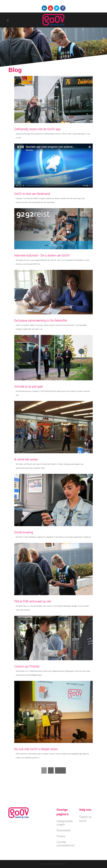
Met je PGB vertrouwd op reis (33, 601)
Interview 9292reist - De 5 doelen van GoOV (42, 256)
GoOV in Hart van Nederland (32, 194)
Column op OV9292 (27, 667)
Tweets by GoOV (85, 819)
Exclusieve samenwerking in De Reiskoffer (41, 321)
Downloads (63, 831)
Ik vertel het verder (26, 460)
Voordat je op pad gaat (28, 387)
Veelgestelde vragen (65, 823)
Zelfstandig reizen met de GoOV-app (37, 129)
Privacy (61, 836)
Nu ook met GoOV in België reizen (36, 749)
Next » (60, 770)
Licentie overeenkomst (65, 844)
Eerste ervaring (24, 532)
